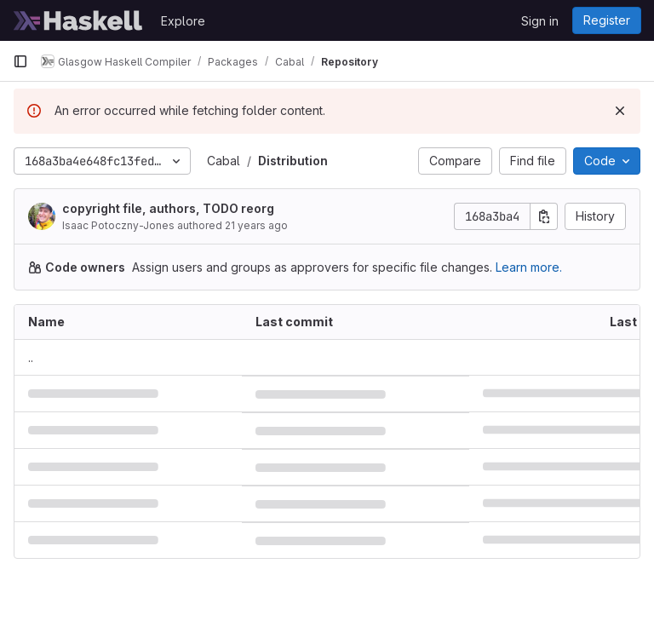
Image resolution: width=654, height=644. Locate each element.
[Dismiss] (620, 111)
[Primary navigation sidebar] (20, 61)
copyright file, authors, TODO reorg (168, 208)
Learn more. (529, 267)
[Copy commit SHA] (544, 216)
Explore (183, 21)
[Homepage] (78, 20)
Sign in (540, 21)
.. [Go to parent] (31, 357)
